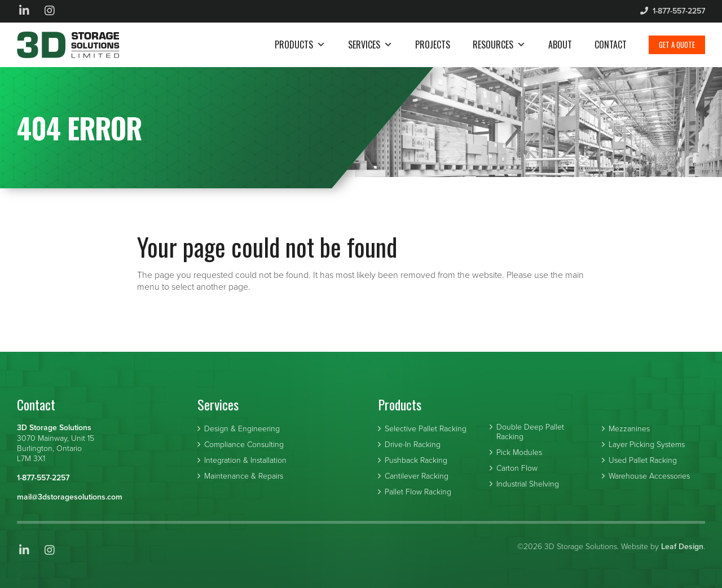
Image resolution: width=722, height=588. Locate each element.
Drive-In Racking (413, 445)
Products (300, 45)
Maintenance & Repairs (244, 476)
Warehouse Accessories (649, 476)
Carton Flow (517, 468)
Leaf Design (682, 547)
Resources (499, 45)
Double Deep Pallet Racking (530, 432)
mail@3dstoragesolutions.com (70, 497)
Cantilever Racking (417, 476)
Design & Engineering (242, 429)
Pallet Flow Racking (418, 492)
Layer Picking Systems (647, 445)
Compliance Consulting (244, 445)
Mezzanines (629, 429)
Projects (433, 45)
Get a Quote (677, 45)
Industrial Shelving (528, 484)
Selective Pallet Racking (426, 429)
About (560, 45)
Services (370, 45)
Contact (611, 45)
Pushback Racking (416, 461)
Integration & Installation (245, 461)
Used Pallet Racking (643, 461)
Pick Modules (519, 453)
